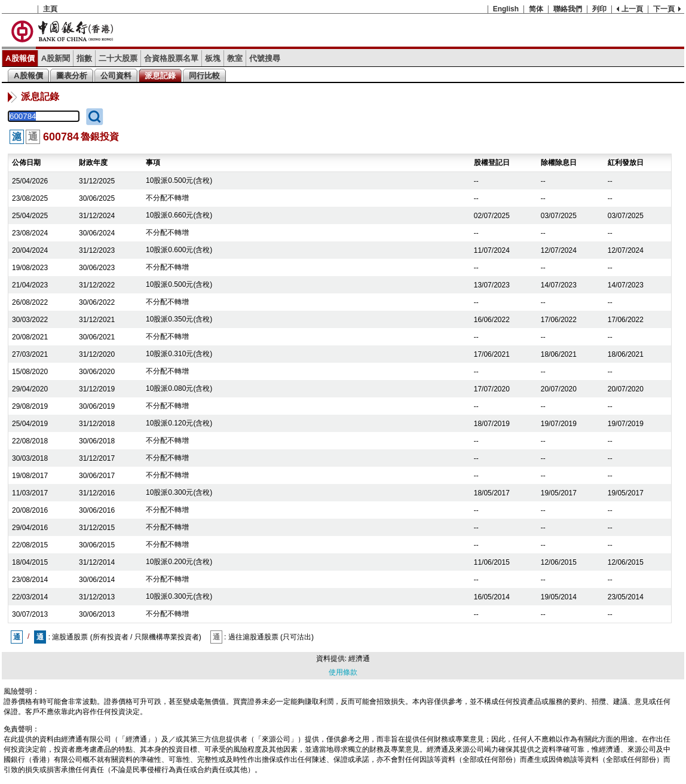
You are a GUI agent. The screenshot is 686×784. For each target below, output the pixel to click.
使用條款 (343, 672)
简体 (536, 9)
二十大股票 (118, 58)
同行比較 (204, 76)
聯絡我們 (568, 9)
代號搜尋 (265, 58)
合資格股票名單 (171, 58)
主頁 (50, 9)
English (506, 9)
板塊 (213, 58)
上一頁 (632, 9)
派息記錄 (160, 76)
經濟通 (359, 659)
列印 (599, 9)
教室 (235, 58)
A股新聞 (56, 58)
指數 (84, 58)
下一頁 (664, 9)
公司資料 (116, 76)
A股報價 (20, 58)
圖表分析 (72, 76)
